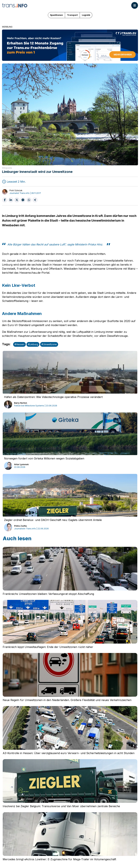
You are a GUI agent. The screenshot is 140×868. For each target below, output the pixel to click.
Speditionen (56, 15)
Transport (72, 15)
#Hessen (19, 344)
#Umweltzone (49, 344)
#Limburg (33, 344)
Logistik (86, 15)
